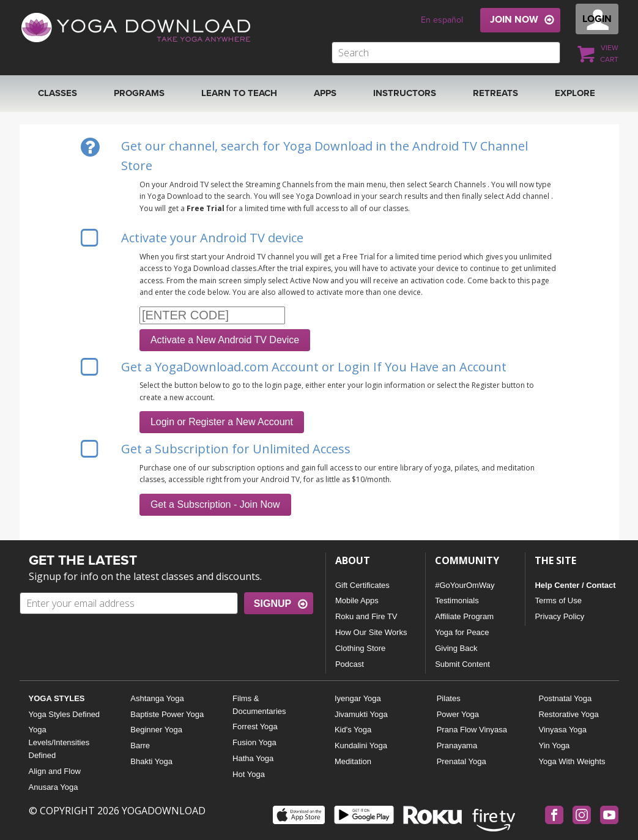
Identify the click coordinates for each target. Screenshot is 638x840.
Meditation (353, 761)
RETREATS (495, 93)
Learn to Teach (239, 93)
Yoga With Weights (572, 761)
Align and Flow (55, 771)
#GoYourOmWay (465, 585)
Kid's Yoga (353, 730)
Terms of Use (558, 600)
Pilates (449, 698)
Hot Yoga (249, 774)
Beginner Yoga (156, 730)
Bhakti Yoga (151, 761)
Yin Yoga (554, 745)
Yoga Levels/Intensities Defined (59, 742)
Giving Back (456, 648)
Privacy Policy (559, 616)
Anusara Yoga (54, 787)
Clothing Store (360, 648)
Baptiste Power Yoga (167, 714)
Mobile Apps (357, 600)
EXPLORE (575, 93)
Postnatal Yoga (565, 698)
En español (442, 20)
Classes (57, 93)
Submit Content (462, 664)
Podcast (350, 664)
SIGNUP (273, 604)
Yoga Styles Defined (65, 714)
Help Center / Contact (575, 585)
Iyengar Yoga (358, 698)
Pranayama (457, 745)
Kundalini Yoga (361, 745)
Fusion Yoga (254, 742)
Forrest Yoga (255, 727)
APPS (325, 93)
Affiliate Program (464, 616)
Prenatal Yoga (462, 761)
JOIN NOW (514, 20)
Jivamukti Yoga (361, 714)
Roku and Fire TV (366, 616)
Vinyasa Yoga (562, 730)
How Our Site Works (371, 632)
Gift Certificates (362, 585)
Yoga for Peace (462, 632)
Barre (140, 745)
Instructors (405, 93)
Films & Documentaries (259, 705)
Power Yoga (458, 714)
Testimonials (457, 600)
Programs (139, 93)
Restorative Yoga (568, 714)
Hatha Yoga (253, 758)
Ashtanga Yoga (157, 698)
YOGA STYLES (57, 698)
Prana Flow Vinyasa (472, 730)
